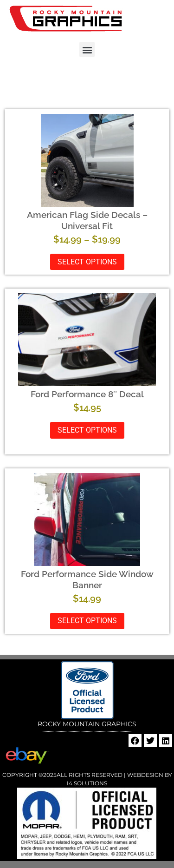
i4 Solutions (87, 783)
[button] (87, 49)
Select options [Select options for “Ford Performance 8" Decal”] (87, 430)
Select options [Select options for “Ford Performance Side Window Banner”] (87, 621)
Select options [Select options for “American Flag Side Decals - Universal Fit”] (87, 262)
